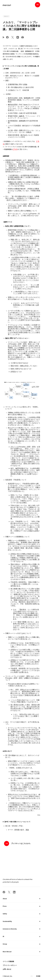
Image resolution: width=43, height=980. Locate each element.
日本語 (38, 976)
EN (32, 976)
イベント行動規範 (8, 961)
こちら (15, 149)
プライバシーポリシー (10, 965)
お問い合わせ (7, 969)
